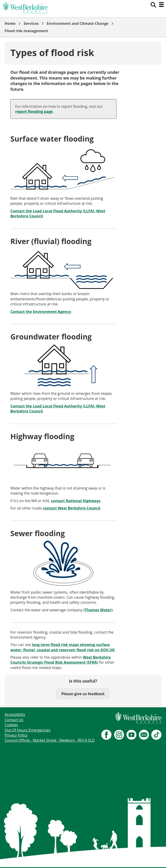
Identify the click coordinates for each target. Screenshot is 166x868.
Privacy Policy (16, 735)
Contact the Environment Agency (41, 312)
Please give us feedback (83, 694)
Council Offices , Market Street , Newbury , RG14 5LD (50, 740)
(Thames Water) (98, 610)
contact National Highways (76, 501)
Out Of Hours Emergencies (28, 730)
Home (10, 23)
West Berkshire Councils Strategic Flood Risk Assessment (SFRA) (61, 660)
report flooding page (34, 111)
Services (31, 23)
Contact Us (14, 720)
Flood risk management (26, 31)
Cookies (11, 725)
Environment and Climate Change (78, 23)
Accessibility (15, 714)
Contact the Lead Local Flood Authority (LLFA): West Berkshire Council (58, 213)
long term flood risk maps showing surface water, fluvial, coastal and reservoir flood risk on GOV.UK (63, 647)
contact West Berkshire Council (71, 508)
